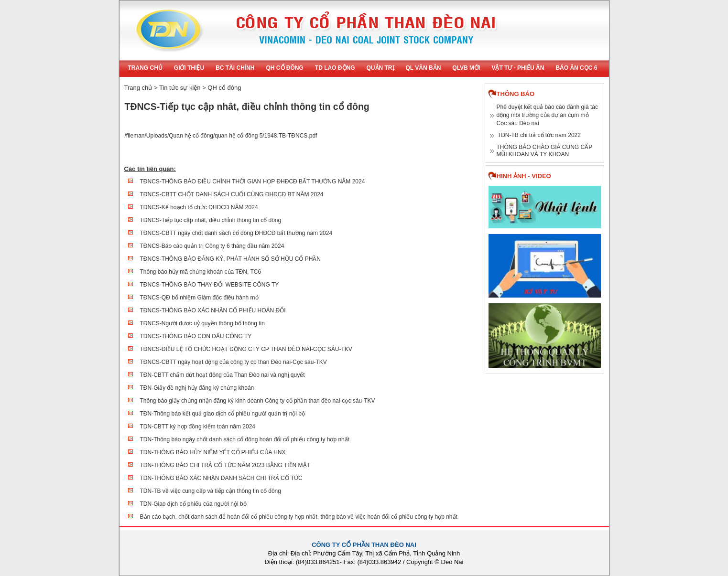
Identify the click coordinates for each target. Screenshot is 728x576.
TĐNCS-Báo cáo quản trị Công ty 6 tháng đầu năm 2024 (212, 246)
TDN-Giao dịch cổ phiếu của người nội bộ (193, 504)
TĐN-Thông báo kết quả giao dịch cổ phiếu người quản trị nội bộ (223, 414)
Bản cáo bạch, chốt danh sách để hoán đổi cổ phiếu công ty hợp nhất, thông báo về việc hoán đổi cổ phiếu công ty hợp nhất (299, 517)
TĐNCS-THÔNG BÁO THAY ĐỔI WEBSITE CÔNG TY (210, 285)
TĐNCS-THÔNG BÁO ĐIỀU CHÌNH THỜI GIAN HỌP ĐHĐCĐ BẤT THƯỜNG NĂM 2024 (253, 181)
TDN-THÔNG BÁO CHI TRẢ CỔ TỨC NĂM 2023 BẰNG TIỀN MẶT (225, 465)
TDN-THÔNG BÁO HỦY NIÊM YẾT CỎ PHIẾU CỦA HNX (213, 452)
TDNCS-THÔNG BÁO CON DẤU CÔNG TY (196, 336)
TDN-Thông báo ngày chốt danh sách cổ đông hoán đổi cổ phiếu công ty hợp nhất (245, 439)
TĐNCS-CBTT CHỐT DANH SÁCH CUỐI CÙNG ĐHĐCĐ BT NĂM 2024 (232, 194)
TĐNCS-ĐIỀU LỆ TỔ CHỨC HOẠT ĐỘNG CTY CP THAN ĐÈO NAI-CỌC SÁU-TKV (246, 349)
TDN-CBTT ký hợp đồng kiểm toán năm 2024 (198, 427)
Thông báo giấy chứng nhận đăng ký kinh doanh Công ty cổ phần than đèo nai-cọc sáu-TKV (258, 401)
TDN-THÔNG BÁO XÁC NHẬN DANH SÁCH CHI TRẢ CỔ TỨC (221, 478)
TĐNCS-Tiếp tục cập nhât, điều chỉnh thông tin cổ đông (211, 220)
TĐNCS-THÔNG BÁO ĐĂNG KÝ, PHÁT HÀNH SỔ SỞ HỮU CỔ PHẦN (230, 259)
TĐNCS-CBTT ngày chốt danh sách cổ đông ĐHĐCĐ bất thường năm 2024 (236, 233)
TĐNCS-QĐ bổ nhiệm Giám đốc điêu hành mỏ (199, 298)
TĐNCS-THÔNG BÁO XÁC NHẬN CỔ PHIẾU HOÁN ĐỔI (213, 310)
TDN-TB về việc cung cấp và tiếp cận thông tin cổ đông (211, 491)
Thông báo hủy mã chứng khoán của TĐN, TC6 (201, 272)
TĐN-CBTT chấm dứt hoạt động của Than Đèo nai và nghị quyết (223, 375)
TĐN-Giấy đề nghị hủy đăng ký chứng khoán (197, 388)
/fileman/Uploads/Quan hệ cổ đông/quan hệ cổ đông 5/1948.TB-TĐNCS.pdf (221, 136)
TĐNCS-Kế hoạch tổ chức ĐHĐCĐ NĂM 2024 (199, 207)
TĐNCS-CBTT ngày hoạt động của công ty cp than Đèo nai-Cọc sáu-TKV (234, 362)
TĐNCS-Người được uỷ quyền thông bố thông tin (202, 323)
